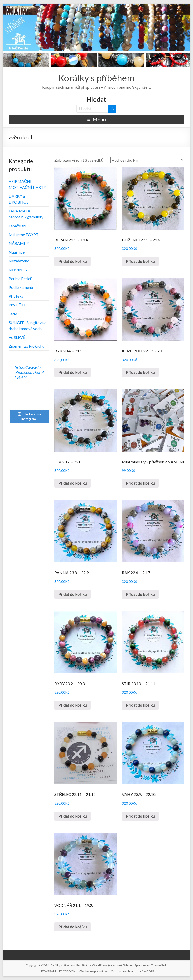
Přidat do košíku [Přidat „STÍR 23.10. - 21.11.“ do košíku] (140, 705)
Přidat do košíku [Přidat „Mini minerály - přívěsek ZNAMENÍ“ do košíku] (140, 483)
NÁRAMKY (19, 243)
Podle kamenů (21, 287)
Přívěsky (16, 296)
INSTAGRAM (47, 971)
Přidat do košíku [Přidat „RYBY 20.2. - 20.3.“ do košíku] (73, 705)
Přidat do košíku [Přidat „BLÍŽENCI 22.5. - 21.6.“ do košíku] (140, 261)
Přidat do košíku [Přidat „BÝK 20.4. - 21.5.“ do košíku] (73, 372)
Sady (13, 314)
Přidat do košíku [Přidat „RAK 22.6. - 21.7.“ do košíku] (140, 594)
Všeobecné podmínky (93, 971)
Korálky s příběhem (96, 78)
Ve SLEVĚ (17, 337)
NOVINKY (18, 270)
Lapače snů (18, 226)
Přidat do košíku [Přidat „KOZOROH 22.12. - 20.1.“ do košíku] (140, 372)
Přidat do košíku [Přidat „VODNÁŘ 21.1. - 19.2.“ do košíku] (73, 927)
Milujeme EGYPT (24, 234)
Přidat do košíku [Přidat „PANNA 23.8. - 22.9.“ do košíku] (73, 594)
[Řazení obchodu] (147, 160)
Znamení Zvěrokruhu (27, 346)
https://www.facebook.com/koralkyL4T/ (29, 372)
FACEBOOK (67, 971)
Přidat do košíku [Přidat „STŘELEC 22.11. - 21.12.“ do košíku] (73, 816)
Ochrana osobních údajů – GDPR (132, 971)
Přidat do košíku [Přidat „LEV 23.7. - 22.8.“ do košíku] (73, 483)
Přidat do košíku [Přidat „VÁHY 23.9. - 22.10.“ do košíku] (140, 816)
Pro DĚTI (17, 305)
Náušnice (17, 252)
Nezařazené (19, 261)
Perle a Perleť (20, 278)
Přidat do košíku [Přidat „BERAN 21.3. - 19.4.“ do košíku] (73, 261)
